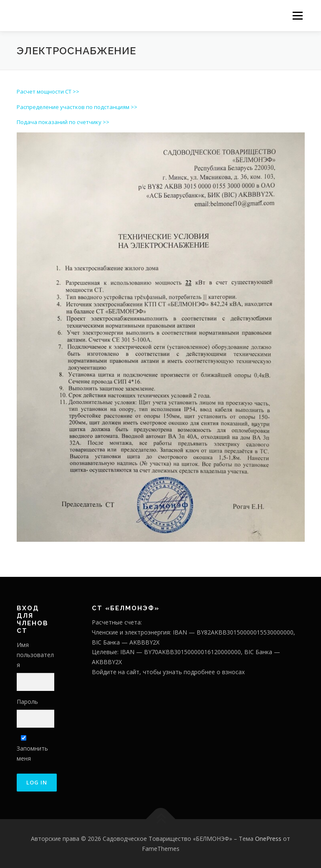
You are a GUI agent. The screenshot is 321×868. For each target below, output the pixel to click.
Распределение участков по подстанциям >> (77, 107)
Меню (297, 15)
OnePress (268, 839)
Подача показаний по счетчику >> (63, 122)
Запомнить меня (32, 749)
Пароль (27, 702)
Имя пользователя (35, 655)
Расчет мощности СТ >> (48, 91)
